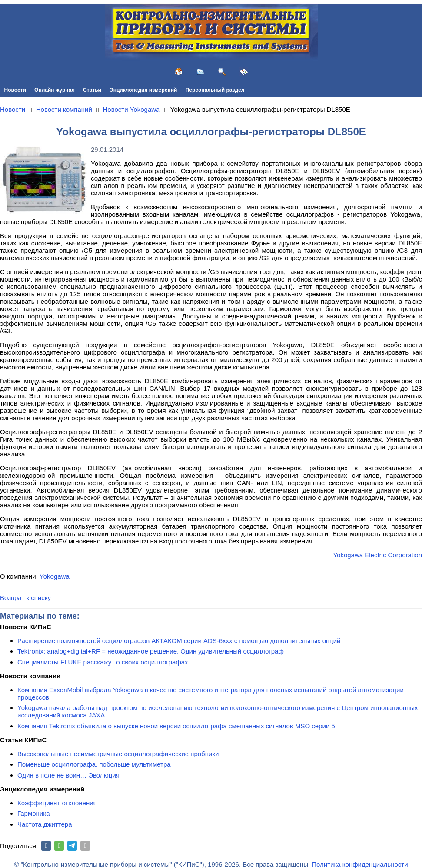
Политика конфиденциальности (360, 864)
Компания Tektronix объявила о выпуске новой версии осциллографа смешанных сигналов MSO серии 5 (176, 726)
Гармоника (34, 813)
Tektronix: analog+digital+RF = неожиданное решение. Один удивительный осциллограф (151, 651)
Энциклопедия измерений (143, 90)
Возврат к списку (25, 598)
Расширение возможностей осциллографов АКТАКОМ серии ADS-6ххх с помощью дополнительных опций (179, 641)
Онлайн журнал (55, 90)
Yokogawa (55, 576)
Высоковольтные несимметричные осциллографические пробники (118, 754)
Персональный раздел (215, 90)
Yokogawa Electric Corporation (377, 555)
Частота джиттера (45, 824)
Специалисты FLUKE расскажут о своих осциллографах (103, 662)
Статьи (92, 90)
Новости (15, 90)
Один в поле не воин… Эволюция (68, 775)
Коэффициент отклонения (57, 803)
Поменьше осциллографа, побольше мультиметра (94, 764)
